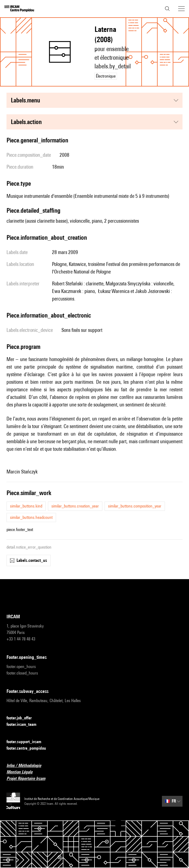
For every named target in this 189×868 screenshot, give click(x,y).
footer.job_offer (22, 718)
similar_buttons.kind (26, 506)
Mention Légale (23, 772)
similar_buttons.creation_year (75, 506)
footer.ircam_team (25, 725)
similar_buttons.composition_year (135, 506)
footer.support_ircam (27, 742)
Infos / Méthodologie (27, 766)
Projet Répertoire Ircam (29, 779)
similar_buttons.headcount (31, 517)
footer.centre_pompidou (30, 748)
